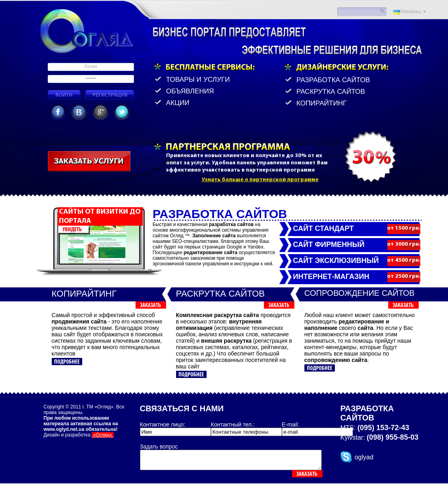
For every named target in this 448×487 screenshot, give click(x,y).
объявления (190, 91)
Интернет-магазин (331, 277)
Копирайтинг (321, 103)
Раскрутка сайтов (331, 92)
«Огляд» (103, 435)
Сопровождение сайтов (360, 293)
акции (179, 103)
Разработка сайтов (333, 80)
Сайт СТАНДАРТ (323, 228)
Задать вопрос (159, 447)
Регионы (411, 11)
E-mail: (291, 424)
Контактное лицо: (163, 424)
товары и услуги (198, 80)
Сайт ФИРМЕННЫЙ (329, 245)
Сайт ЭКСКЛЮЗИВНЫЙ (336, 261)
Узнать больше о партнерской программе (260, 180)
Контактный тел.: (233, 424)
